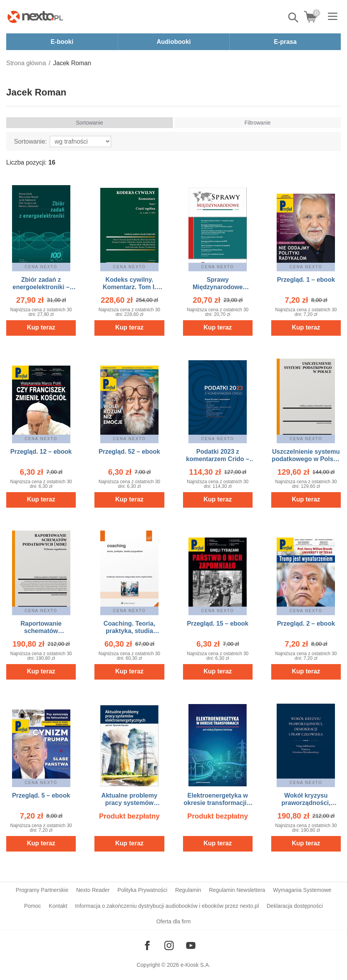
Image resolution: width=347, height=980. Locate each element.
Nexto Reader (93, 890)
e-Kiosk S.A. (196, 965)
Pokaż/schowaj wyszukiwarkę (294, 17)
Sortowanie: (31, 141)
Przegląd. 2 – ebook (306, 624)
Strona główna (26, 63)
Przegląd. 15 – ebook (218, 624)
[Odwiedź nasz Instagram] (169, 945)
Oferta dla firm (173, 921)
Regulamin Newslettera (237, 890)
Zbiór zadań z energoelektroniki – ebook (41, 287)
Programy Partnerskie (42, 890)
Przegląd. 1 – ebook (306, 280)
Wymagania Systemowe (302, 890)
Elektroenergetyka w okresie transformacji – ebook (218, 803)
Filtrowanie (258, 123)
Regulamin (188, 890)
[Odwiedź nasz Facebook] (147, 945)
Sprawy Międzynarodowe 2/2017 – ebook (218, 287)
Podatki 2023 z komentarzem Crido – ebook (218, 459)
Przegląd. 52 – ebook (129, 452)
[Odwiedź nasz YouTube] (191, 945)
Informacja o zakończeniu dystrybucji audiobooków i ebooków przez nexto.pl (167, 906)
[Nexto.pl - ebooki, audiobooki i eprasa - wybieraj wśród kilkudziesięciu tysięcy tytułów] (35, 17)
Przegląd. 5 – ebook (41, 795)
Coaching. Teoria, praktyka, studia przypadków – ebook (129, 631)
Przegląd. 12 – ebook (41, 452)
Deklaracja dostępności (295, 906)
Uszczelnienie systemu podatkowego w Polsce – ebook (306, 459)
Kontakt (58, 906)
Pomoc (33, 906)
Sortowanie (89, 123)
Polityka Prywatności (142, 890)
